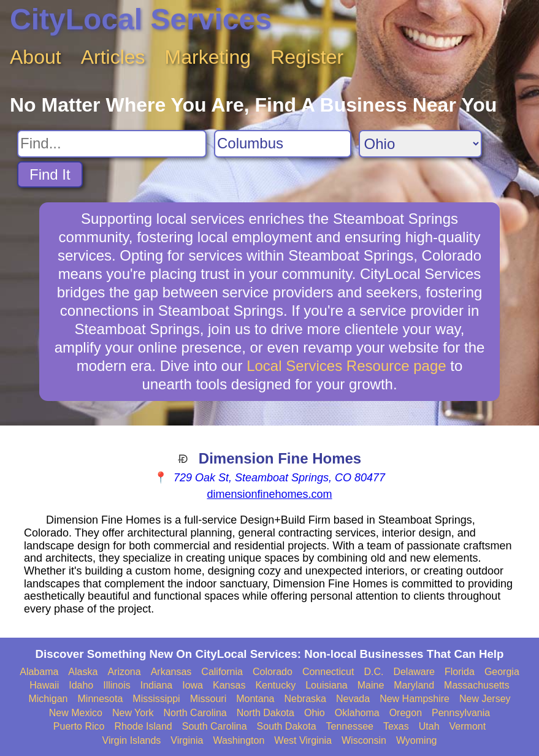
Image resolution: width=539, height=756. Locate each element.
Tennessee (350, 726)
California (222, 672)
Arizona (124, 672)
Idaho (81, 685)
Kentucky (275, 685)
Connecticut (328, 672)
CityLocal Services (141, 19)
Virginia (187, 740)
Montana (255, 699)
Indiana (157, 685)
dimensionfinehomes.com (269, 494)
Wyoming (417, 740)
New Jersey (485, 699)
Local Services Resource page (346, 366)
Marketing (208, 57)
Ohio (315, 713)
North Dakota (266, 713)
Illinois (117, 685)
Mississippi (156, 699)
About (36, 57)
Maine (371, 685)
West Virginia (303, 740)
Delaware (414, 672)
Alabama (39, 672)
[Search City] (283, 144)
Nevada (353, 699)
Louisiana (327, 685)
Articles (113, 57)
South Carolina (215, 726)
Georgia (502, 672)
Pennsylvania (461, 713)
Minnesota (101, 699)
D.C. (373, 672)
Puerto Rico (79, 726)
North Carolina (195, 713)
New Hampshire (415, 699)
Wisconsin (364, 740)
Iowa (193, 685)
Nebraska (305, 699)
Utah (429, 726)
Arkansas (171, 672)
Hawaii (44, 685)
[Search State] (420, 144)
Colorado (273, 672)
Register (307, 57)
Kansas (229, 685)
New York (133, 713)
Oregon (406, 713)
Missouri (208, 699)
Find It (50, 174)
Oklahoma (357, 713)
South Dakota (287, 726)
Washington (239, 740)
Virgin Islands (132, 740)
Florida (460, 672)
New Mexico (76, 713)
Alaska (83, 672)
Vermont (468, 726)
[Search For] (112, 144)
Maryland (414, 685)
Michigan (48, 699)
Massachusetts (477, 685)
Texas (396, 726)
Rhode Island (143, 726)
